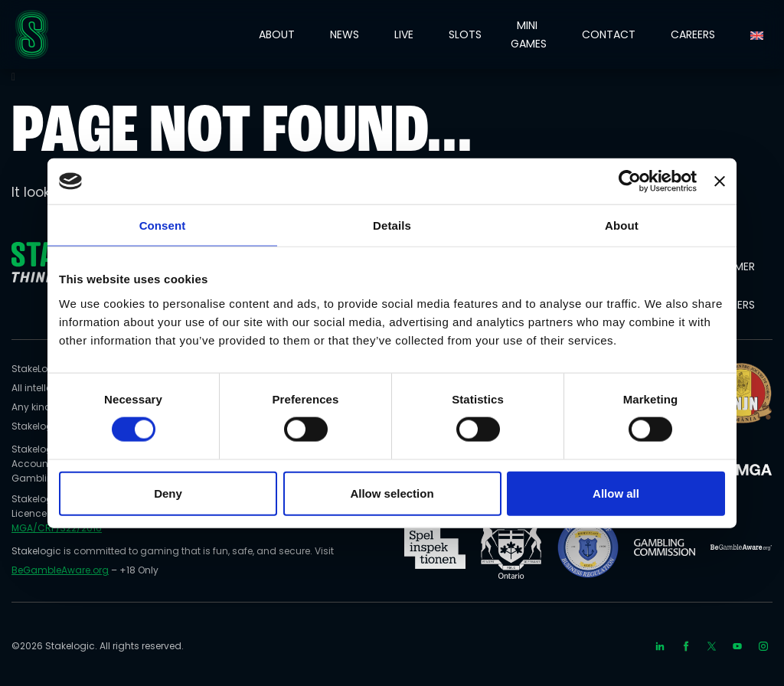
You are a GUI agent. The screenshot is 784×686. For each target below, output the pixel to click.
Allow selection (392, 493)
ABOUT (277, 34)
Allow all (616, 493)
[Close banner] (720, 181)
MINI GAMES (529, 34)
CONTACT (609, 34)
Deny (168, 493)
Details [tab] (392, 225)
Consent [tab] (163, 225)
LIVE (404, 34)
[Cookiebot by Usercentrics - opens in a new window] (630, 181)
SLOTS (465, 34)
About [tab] (622, 225)
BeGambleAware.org (60, 570)
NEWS (345, 34)
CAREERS (693, 34)
